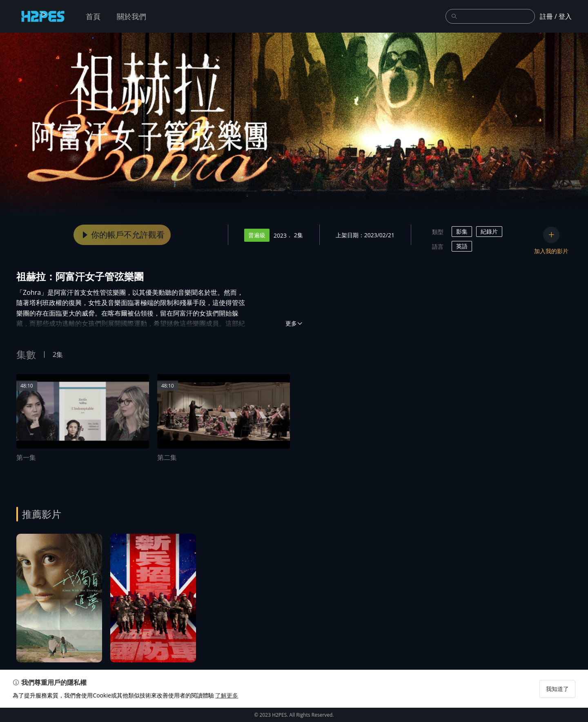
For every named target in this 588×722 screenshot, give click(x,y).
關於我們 (131, 16)
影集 (462, 231)
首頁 (93, 16)
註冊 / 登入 (556, 16)
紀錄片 (489, 231)
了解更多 (230, 710)
